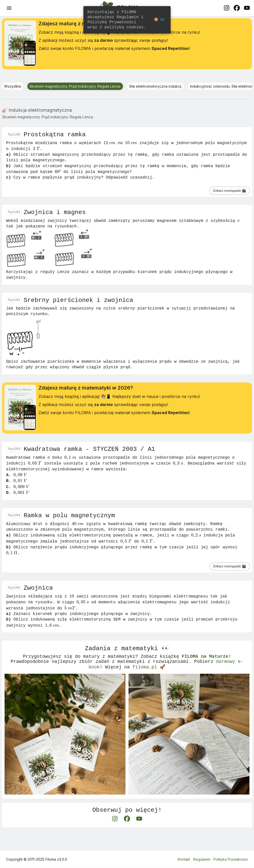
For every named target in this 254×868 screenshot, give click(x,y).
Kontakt (184, 859)
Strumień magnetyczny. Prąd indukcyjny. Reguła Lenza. (75, 88)
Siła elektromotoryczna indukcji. (156, 88)
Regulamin (202, 859)
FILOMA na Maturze (205, 672)
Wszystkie (13, 88)
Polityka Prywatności (231, 859)
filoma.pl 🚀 (149, 684)
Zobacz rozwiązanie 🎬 (224, 194)
